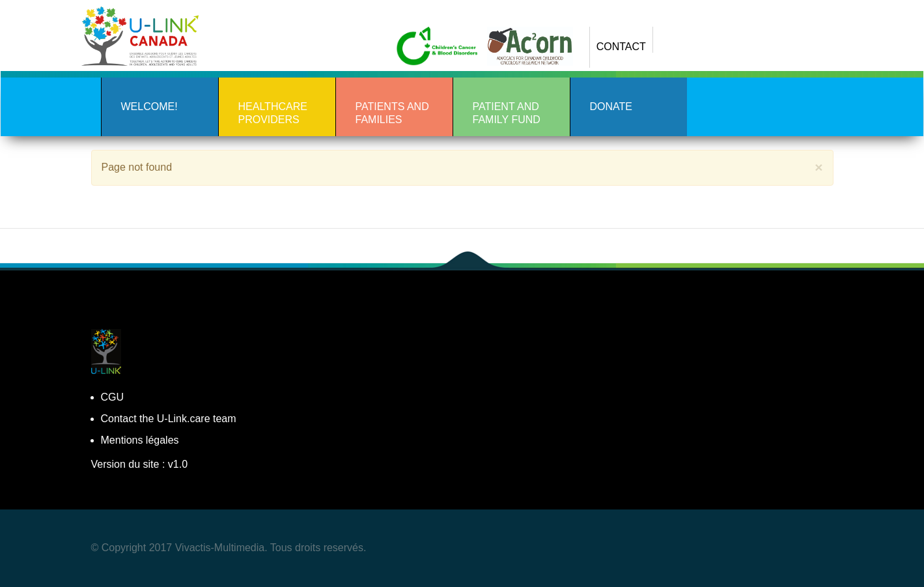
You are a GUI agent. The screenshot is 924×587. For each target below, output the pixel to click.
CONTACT (621, 47)
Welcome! (149, 107)
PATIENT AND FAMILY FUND (507, 113)
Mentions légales (140, 440)
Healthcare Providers (273, 113)
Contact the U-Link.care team (169, 419)
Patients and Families (392, 113)
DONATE (611, 107)
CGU (113, 397)
